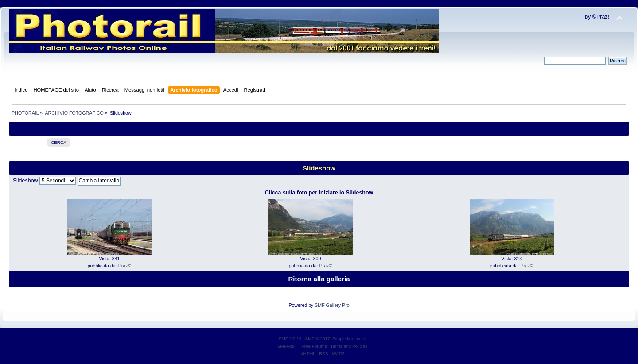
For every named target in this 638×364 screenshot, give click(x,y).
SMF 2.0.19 (290, 339)
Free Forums (314, 346)
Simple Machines (349, 339)
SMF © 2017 (318, 339)
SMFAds (286, 346)
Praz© (125, 266)
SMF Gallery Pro (332, 305)
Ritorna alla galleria (319, 279)
